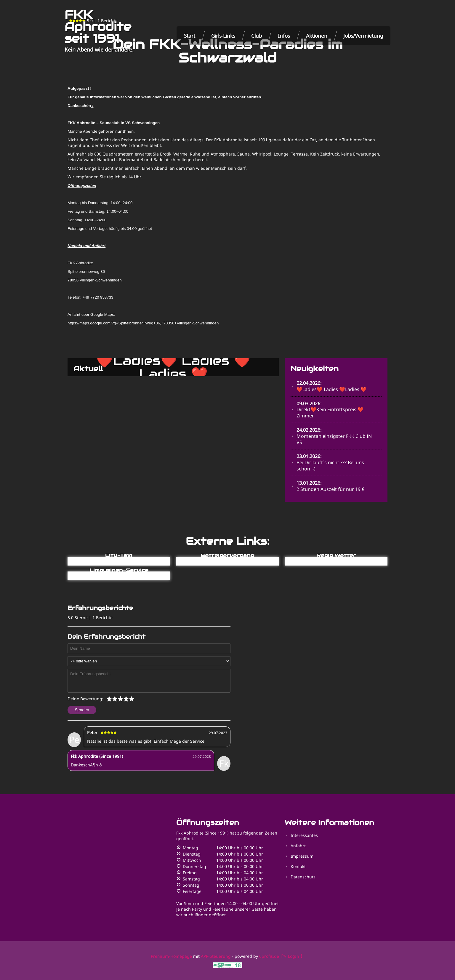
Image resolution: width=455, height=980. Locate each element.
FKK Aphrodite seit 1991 (98, 27)
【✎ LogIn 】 (292, 956)
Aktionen (317, 36)
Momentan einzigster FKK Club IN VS (334, 436)
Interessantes (304, 835)
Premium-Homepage (171, 956)
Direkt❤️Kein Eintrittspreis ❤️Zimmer (330, 410)
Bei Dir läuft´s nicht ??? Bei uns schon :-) (330, 462)
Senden (82, 710)
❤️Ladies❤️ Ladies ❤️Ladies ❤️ (331, 386)
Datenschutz (303, 877)
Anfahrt (298, 846)
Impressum (302, 856)
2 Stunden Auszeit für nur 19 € (330, 486)
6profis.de (269, 956)
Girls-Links (223, 36)
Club (257, 36)
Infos (284, 36)
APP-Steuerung (216, 956)
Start (190, 36)
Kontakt (298, 866)
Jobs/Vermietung (363, 36)
